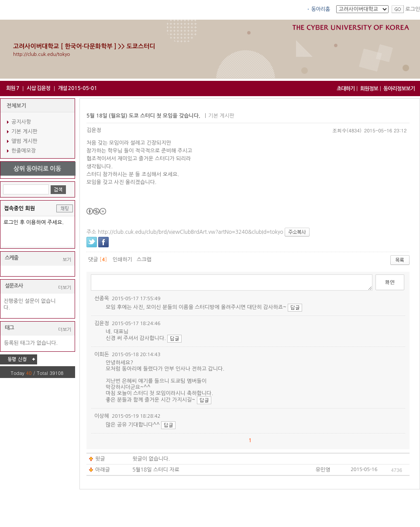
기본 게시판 (24, 132)
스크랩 (144, 260)
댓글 (93, 260)
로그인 (413, 9)
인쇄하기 (122, 260)
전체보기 (16, 106)
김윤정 (94, 130)
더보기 (65, 287)
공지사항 (21, 122)
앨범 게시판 (24, 141)
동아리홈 (321, 9)
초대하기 (346, 89)
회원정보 (369, 89)
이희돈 (102, 354)
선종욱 (102, 298)
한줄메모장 (24, 151)
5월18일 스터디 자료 (156, 470)
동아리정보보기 (399, 89)
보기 (67, 259)
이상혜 (102, 416)
